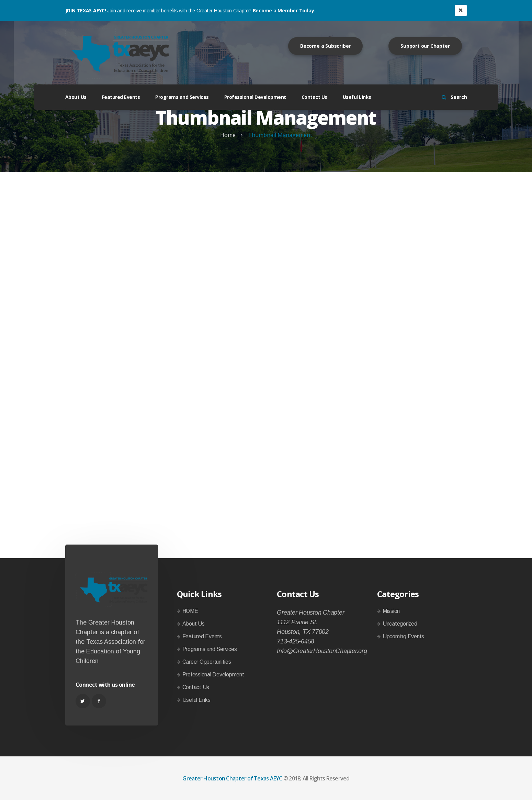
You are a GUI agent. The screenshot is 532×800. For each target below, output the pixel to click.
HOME (190, 611)
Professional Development (255, 97)
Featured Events (121, 97)
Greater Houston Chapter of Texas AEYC (232, 778)
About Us (76, 97)
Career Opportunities (207, 662)
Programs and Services (182, 97)
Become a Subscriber (325, 46)
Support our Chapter (425, 46)
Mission (391, 611)
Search (454, 97)
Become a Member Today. (284, 10)
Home (228, 135)
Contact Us (314, 97)
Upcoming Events (403, 636)
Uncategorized (400, 624)
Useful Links (357, 97)
